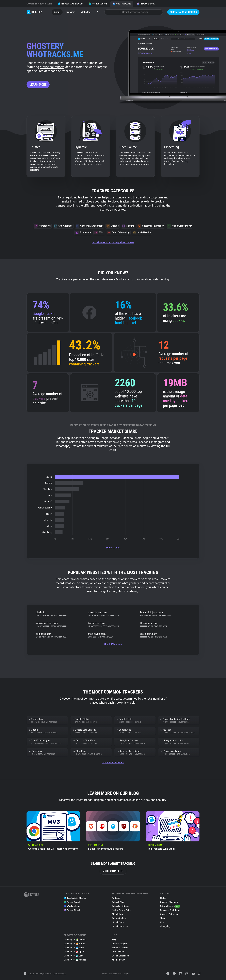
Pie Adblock (117, 914)
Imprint (127, 974)
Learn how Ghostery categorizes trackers (113, 242)
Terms (104, 974)
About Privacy (118, 960)
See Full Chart (113, 548)
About (57, 12)
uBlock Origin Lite (120, 926)
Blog (162, 922)
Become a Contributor (183, 12)
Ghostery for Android (75, 960)
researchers (36, 158)
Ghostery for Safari (74, 948)
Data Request (118, 952)
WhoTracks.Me (122, 4)
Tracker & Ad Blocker (70, 4)
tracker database (141, 161)
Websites (86, 12)
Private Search (98, 4)
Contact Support (119, 944)
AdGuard (116, 898)
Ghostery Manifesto (169, 902)
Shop (162, 918)
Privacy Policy (115, 974)
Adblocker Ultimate (121, 906)
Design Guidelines (120, 956)
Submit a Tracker (120, 948)
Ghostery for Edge (74, 956)
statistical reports (52, 67)
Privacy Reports (170, 906)
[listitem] (53, 832)
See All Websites (113, 644)
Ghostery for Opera (74, 952)
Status (163, 898)
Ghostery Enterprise (169, 914)
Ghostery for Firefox (75, 944)
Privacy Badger (119, 918)
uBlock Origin (118, 922)
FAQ (114, 940)
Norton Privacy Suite (121, 910)
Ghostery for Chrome (75, 940)
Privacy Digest (146, 4)
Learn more (38, 85)
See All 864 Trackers (113, 763)
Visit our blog (113, 871)
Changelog (165, 926)
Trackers (71, 12)
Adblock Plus (118, 902)
